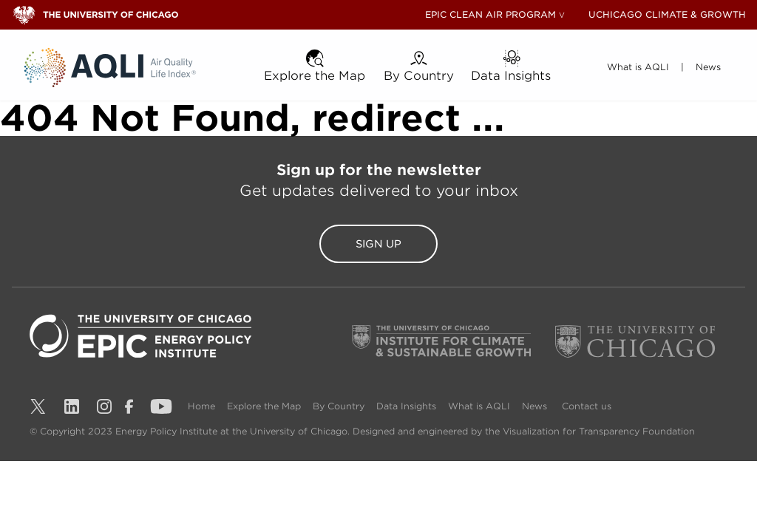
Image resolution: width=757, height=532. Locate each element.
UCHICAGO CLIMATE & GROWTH (667, 14)
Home (203, 406)
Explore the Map (268, 406)
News (551, 406)
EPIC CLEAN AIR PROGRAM (490, 14)
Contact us (601, 406)
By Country (346, 406)
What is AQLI (492, 406)
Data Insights (417, 406)
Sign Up (378, 244)
